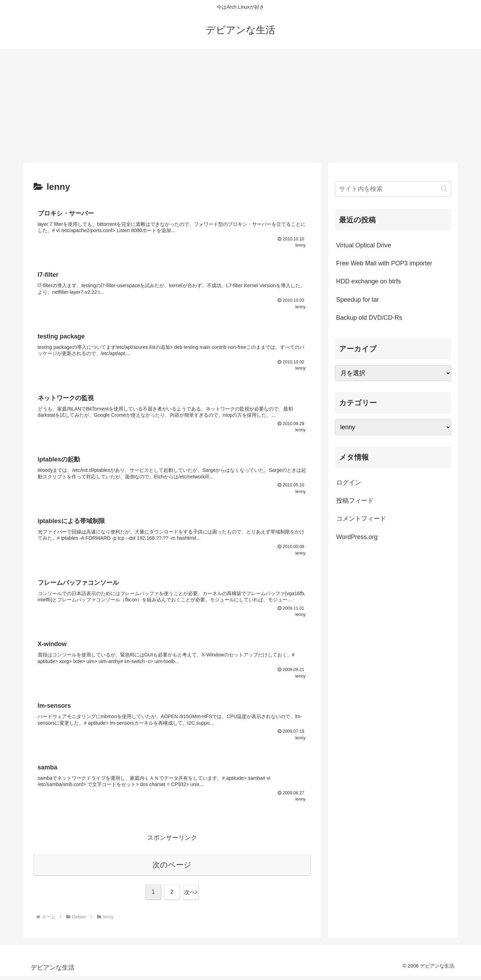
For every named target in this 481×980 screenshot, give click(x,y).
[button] (444, 189)
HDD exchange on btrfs (369, 281)
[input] (393, 189)
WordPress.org (357, 537)
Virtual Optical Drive (364, 245)
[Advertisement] (241, 106)
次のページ (172, 869)
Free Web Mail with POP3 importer (384, 263)
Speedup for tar (358, 300)
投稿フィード (355, 501)
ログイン (349, 483)
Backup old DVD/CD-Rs (369, 318)
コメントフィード (361, 519)
